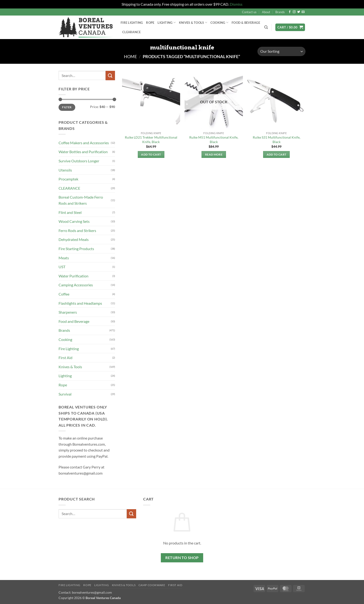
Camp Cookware (152, 585)
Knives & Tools (193, 22)
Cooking (219, 22)
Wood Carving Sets (74, 221)
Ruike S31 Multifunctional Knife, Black (277, 140)
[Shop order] (281, 51)
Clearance (131, 32)
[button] (290, 27)
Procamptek (68, 179)
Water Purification (73, 276)
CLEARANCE (69, 188)
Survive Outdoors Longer (79, 161)
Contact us (249, 12)
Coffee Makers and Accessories (84, 143)
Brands (280, 12)
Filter (67, 107)
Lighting (167, 22)
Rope (150, 23)
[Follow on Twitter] (299, 12)
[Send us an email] (303, 12)
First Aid (65, 358)
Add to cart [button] (151, 154)
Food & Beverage (246, 23)
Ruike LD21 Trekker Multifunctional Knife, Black (151, 140)
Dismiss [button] (236, 4)
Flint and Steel (70, 212)
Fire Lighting (132, 23)
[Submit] (110, 75)
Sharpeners (68, 312)
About (266, 12)
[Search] (266, 27)
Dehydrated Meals (74, 239)
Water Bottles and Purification (83, 152)
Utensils (65, 170)
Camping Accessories (76, 285)
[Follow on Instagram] (294, 12)
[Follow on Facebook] (290, 12)
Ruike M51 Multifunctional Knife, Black (214, 140)
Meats (64, 258)
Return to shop (182, 558)
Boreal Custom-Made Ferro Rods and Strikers (81, 200)
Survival (65, 394)
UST (62, 267)
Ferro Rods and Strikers (77, 230)
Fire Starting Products (76, 249)
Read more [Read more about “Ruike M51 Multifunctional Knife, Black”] (214, 154)
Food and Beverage (74, 321)
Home (130, 56)
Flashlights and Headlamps (80, 303)
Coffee (64, 294)
